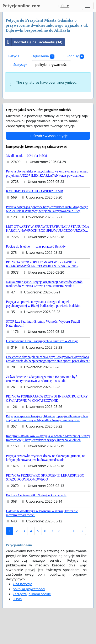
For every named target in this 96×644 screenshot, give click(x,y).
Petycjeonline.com (22, 6)
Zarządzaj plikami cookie (32, 594)
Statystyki (18, 65)
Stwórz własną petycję (48, 136)
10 (74, 531)
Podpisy (73, 56)
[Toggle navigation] (88, 6)
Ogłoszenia (40, 56)
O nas (17, 599)
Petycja (14, 56)
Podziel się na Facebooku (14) (34, 42)
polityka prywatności (51, 65)
